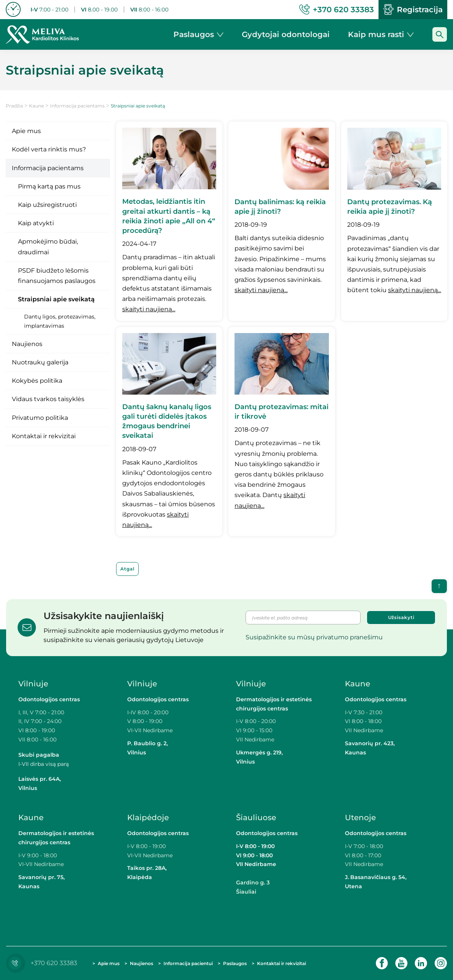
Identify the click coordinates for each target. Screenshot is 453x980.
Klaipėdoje (149, 817)
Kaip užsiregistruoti (47, 205)
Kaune (36, 106)
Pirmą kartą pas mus (49, 186)
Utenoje (360, 817)
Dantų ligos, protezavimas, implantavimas (60, 321)
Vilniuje (33, 684)
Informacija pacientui (188, 963)
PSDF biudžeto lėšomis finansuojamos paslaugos (57, 276)
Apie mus (26, 131)
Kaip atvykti (36, 223)
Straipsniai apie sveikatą (56, 299)
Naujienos (27, 344)
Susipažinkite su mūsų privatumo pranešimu (314, 637)
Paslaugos (235, 963)
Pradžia (14, 106)
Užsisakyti (401, 617)
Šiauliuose (256, 817)
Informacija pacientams (77, 106)
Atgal (127, 569)
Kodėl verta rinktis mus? (49, 149)
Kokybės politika (37, 381)
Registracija (413, 10)
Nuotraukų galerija (40, 362)
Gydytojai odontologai (286, 34)
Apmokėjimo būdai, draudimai (48, 247)
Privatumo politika (40, 418)
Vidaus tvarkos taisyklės (48, 399)
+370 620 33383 (44, 963)
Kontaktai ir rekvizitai (44, 436)
